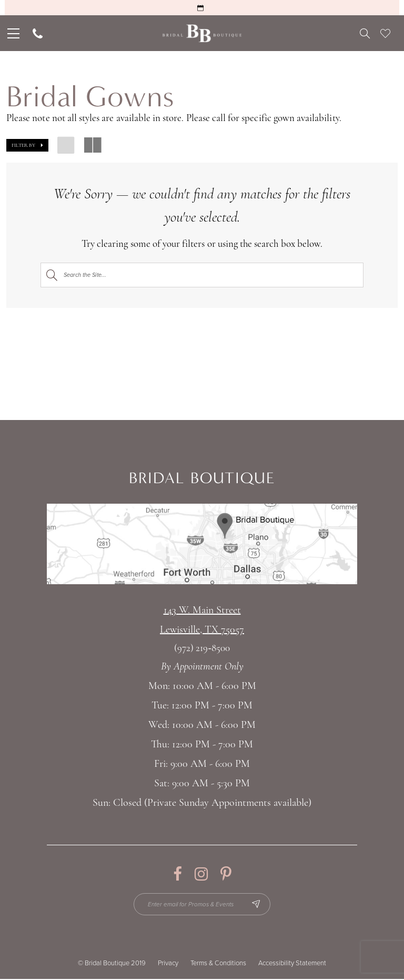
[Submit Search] (52, 275)
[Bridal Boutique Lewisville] (202, 33)
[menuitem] (12, 33)
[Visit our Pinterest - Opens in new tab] (226, 874)
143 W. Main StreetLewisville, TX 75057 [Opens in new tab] (202, 620)
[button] (27, 145)
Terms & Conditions (218, 964)
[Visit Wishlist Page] (385, 33)
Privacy (168, 964)
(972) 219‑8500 (202, 649)
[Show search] (365, 33)
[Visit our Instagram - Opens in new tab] (201, 874)
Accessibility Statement (292, 964)
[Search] (202, 275)
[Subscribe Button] (258, 905)
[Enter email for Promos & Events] (202, 905)
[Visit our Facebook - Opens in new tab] (178, 874)
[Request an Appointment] (202, 8)
